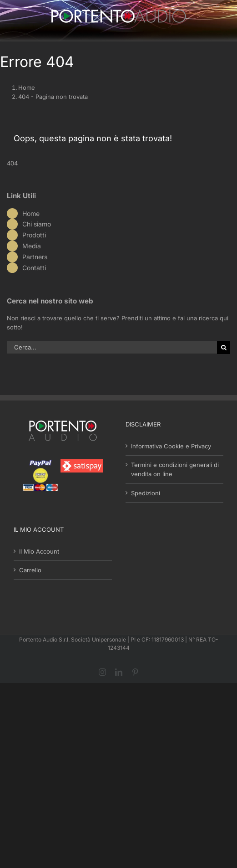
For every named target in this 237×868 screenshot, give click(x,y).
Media (32, 246)
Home (31, 213)
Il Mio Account (39, 551)
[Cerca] (224, 347)
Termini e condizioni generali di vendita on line (175, 469)
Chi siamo (37, 224)
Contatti (34, 268)
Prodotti (34, 235)
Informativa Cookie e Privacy (171, 446)
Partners (35, 257)
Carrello (30, 570)
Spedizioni (146, 493)
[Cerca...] (112, 347)
